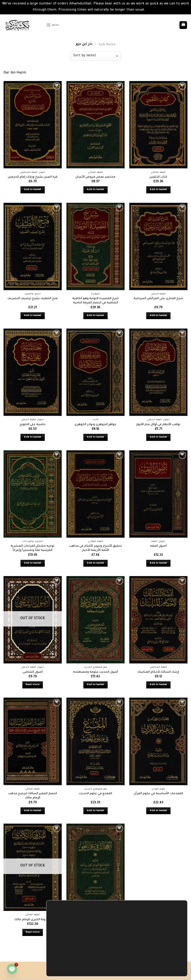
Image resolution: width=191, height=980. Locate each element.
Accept (162, 957)
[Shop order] (95, 56)
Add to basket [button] (33, 190)
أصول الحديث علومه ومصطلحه (95, 672)
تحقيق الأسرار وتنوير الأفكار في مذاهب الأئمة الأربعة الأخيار (95, 548)
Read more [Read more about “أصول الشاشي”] (33, 685)
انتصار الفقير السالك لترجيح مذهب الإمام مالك (33, 796)
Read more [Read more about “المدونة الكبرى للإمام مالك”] (33, 932)
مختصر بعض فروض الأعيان (95, 177)
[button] (54, 25)
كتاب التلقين (158, 177)
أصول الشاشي (33, 672)
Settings (162, 967)
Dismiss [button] (152, 10)
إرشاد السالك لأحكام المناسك (158, 672)
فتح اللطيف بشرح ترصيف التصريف (33, 299)
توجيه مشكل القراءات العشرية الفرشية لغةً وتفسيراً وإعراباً (33, 548)
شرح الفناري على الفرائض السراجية (158, 299)
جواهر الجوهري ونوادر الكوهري (95, 425)
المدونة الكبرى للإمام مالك (33, 920)
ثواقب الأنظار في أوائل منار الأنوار (158, 425)
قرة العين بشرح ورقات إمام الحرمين (33, 177)
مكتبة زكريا (107, 45)
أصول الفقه (158, 546)
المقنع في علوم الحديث (95, 794)
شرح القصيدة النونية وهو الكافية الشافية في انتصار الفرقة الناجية (95, 301)
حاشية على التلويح (33, 425)
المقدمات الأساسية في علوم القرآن (158, 794)
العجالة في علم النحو (95, 920)
